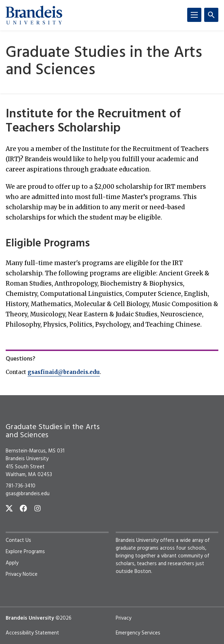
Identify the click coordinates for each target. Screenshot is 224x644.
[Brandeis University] (34, 15)
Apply (12, 563)
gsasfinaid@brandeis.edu (64, 372)
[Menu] (194, 15)
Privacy (124, 618)
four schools (191, 548)
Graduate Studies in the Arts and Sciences (104, 62)
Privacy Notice (22, 574)
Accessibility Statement (32, 633)
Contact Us (18, 540)
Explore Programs (25, 552)
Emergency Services (138, 633)
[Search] (211, 15)
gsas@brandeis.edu (28, 494)
